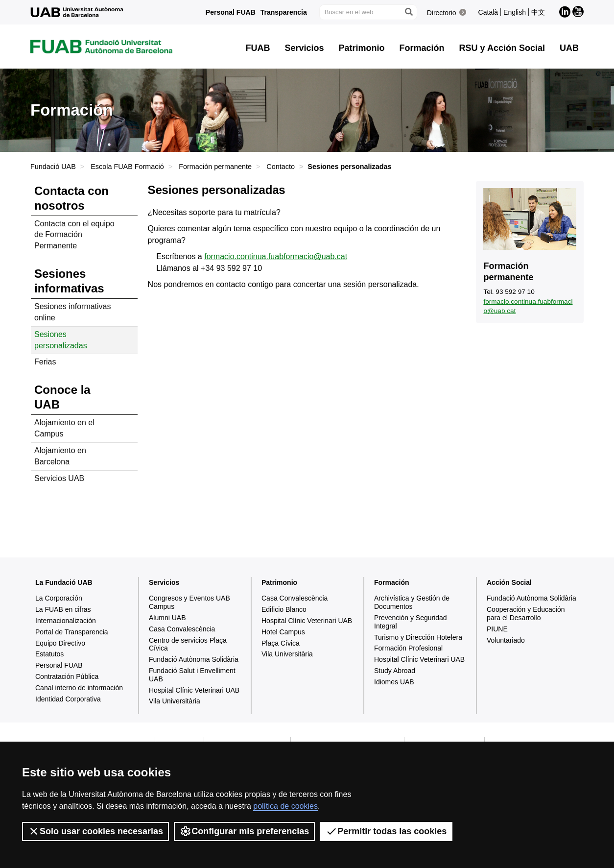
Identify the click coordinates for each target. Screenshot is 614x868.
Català (488, 12)
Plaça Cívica (281, 643)
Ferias (45, 362)
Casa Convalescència (182, 629)
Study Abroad (395, 671)
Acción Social (509, 582)
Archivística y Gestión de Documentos (412, 602)
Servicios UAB (59, 478)
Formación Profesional (408, 648)
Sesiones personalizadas (61, 340)
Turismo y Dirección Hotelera (418, 637)
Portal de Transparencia (72, 632)
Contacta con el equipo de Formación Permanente (74, 235)
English (515, 12)
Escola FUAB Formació (127, 167)
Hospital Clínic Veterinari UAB (194, 690)
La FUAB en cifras (63, 609)
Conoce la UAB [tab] (62, 397)
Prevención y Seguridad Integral (411, 622)
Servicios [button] (305, 48)
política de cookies (285, 806)
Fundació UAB (53, 167)
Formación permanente (215, 167)
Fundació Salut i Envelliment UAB (192, 675)
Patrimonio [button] (362, 48)
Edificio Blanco (284, 609)
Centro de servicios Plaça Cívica (188, 644)
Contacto (281, 167)
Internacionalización (66, 621)
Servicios (164, 582)
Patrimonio (279, 582)
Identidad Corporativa (68, 699)
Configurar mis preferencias (244, 831)
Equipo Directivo (60, 643)
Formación (392, 582)
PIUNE (497, 629)
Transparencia (284, 12)
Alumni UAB (167, 618)
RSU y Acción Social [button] (502, 48)
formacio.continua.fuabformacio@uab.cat (276, 256)
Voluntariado (506, 640)
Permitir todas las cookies (386, 831)
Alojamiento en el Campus (64, 428)
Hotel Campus (283, 632)
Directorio (442, 13)
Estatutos (49, 654)
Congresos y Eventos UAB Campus (189, 602)
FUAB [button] (258, 48)
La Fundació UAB (64, 582)
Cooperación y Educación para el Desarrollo (526, 614)
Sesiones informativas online (73, 312)
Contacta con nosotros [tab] (71, 198)
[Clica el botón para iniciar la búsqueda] (408, 12)
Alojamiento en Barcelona (60, 456)
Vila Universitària (175, 701)
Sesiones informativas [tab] (69, 281)
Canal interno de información (79, 688)
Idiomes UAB (394, 682)
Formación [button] (422, 48)
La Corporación (59, 598)
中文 (538, 12)
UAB (569, 48)
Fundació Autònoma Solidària (194, 659)
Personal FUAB (231, 12)
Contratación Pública (67, 676)
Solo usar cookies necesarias (95, 831)
